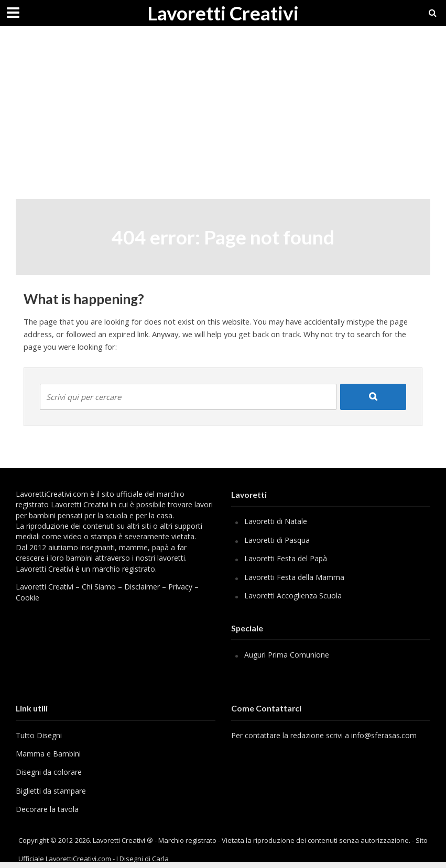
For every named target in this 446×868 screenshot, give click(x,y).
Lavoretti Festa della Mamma (294, 577)
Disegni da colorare (49, 772)
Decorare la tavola (47, 809)
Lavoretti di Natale (276, 521)
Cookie (28, 598)
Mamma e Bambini (48, 754)
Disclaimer (142, 587)
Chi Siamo (99, 587)
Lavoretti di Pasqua (277, 540)
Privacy (180, 587)
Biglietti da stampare (51, 791)
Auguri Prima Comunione (287, 655)
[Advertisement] (223, 120)
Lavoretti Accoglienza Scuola (293, 596)
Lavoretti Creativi (223, 13)
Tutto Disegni (39, 735)
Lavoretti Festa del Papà (286, 558)
